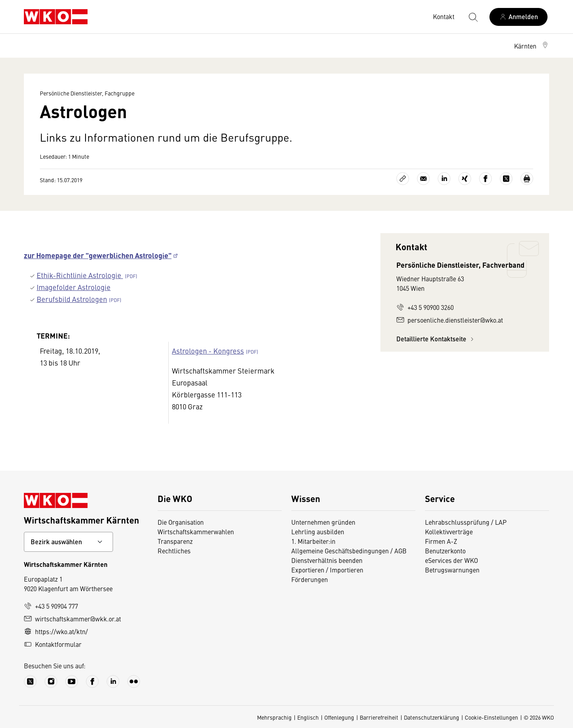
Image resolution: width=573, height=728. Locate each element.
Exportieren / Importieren (327, 570)
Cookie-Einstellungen (491, 717)
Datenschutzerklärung (432, 717)
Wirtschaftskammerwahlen (196, 531)
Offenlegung (339, 717)
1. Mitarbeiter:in (313, 541)
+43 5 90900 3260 (425, 307)
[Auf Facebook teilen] (485, 179)
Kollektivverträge (449, 531)
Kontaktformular (53, 644)
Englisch (308, 717)
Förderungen (310, 579)
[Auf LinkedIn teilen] (444, 179)
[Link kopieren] (403, 179)
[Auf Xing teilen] (465, 179)
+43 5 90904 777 (51, 606)
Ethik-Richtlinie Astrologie (80, 275)
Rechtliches (174, 551)
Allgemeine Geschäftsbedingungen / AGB (349, 551)
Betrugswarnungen (452, 570)
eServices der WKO (451, 560)
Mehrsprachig (274, 717)
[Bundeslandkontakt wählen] (68, 542)
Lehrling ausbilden (318, 531)
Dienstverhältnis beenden (327, 560)
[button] (532, 46)
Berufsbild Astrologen (72, 299)
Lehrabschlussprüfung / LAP (466, 522)
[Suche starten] (473, 17)
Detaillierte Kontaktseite (436, 339)
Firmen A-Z (441, 541)
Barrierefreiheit (379, 717)
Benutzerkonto (445, 551)
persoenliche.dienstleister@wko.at (450, 320)
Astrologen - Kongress (208, 351)
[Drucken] (527, 179)
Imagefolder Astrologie (74, 287)
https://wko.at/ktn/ (56, 631)
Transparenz (175, 541)
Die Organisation (181, 522)
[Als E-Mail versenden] (423, 179)
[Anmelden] (518, 17)
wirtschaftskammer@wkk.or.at (72, 619)
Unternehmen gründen (323, 522)
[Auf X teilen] (506, 179)
